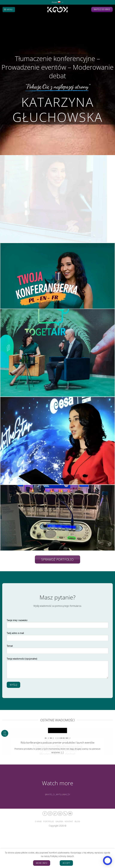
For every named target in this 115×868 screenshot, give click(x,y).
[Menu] (9, 10)
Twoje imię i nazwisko (57, 625)
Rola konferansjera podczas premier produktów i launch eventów (57, 743)
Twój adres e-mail (57, 637)
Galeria (59, 821)
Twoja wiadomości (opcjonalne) (57, 669)
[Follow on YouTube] (70, 813)
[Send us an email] (60, 813)
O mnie (38, 821)
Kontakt (69, 821)
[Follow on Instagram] (50, 813)
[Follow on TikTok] (55, 813)
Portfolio (49, 821)
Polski (57, 2)
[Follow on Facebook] (45, 813)
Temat (57, 650)
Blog (77, 821)
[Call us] (65, 813)
